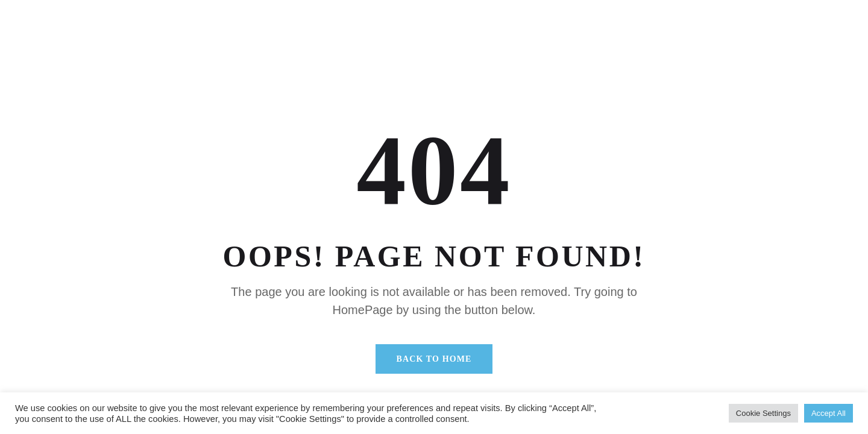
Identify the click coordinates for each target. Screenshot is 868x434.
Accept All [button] (829, 413)
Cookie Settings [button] (763, 413)
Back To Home (434, 359)
